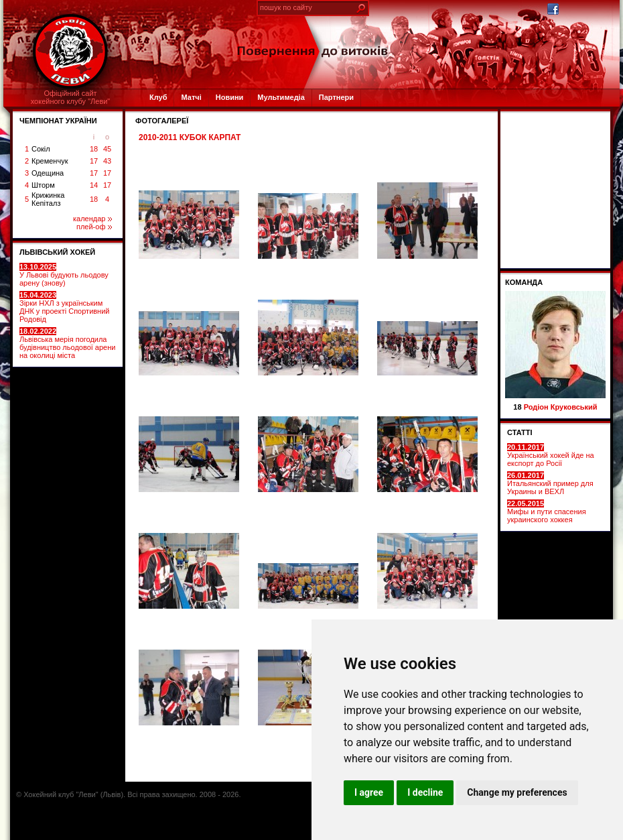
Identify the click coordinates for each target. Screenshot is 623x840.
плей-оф (94, 227)
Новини (230, 97)
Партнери (336, 97)
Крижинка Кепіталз (48, 199)
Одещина (48, 173)
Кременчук (50, 161)
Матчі (191, 97)
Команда (524, 282)
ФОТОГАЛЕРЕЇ (162, 121)
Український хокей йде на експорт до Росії (551, 455)
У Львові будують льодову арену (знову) (64, 275)
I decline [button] (425, 792)
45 (107, 149)
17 (94, 161)
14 (94, 185)
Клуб (158, 97)
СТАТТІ (520, 432)
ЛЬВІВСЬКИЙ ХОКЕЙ (57, 252)
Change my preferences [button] (517, 792)
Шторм (43, 185)
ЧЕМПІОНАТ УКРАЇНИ (58, 121)
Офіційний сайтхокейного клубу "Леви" (71, 97)
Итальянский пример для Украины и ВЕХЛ (550, 483)
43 (107, 161)
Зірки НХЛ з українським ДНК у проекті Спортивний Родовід (64, 307)
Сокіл (41, 149)
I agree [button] (369, 792)
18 (94, 149)
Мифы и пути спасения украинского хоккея (547, 512)
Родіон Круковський (561, 407)
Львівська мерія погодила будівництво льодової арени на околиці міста (67, 343)
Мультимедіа (281, 97)
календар (92, 219)
